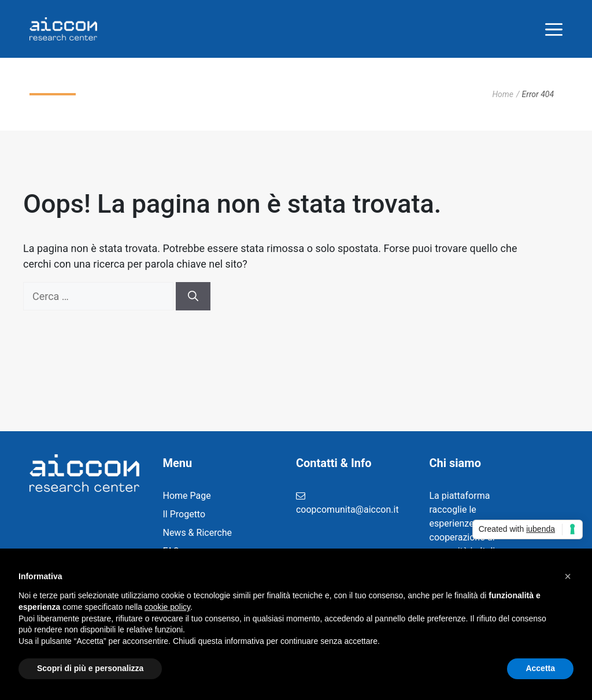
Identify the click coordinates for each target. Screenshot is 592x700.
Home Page (186, 496)
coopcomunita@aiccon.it (347, 510)
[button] (568, 576)
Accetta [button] (540, 668)
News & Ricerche (197, 533)
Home (503, 94)
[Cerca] (193, 296)
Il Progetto (184, 514)
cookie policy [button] (167, 607)
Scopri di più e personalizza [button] (90, 668)
